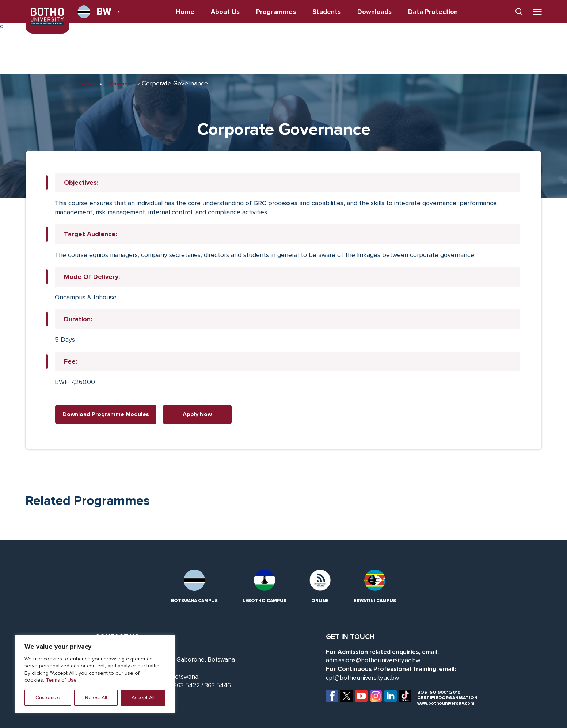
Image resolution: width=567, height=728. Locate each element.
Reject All (96, 698)
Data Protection (433, 12)
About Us (225, 12)
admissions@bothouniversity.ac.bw (373, 660)
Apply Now (197, 414)
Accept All (143, 698)
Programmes (276, 12)
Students (327, 12)
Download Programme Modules (106, 414)
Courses (120, 84)
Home (185, 12)
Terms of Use (61, 680)
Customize (48, 698)
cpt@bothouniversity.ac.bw (362, 678)
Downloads (374, 12)
